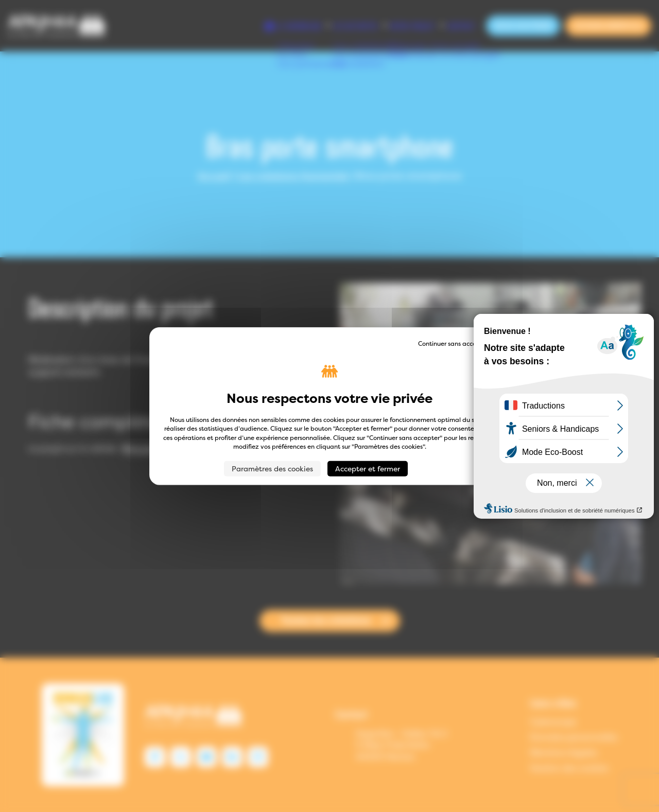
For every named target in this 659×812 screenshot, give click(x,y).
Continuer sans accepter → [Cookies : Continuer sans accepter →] (457, 343)
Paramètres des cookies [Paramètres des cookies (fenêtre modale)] (272, 468)
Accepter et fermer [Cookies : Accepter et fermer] (368, 468)
